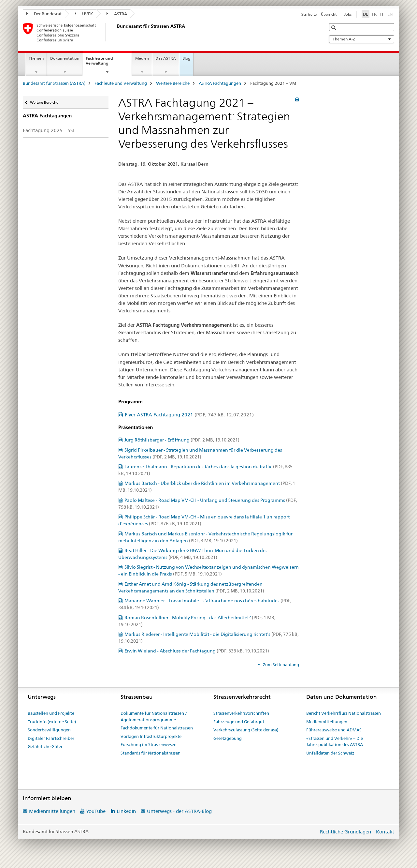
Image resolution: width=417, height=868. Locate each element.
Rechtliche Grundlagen (345, 832)
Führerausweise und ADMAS (334, 730)
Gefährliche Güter (45, 746)
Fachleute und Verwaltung (104, 63)
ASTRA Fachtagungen (220, 83)
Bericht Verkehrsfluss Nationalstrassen (344, 713)
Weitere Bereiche (173, 83)
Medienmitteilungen (327, 722)
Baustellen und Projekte (51, 713)
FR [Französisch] (374, 14)
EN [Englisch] (391, 14)
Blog (186, 58)
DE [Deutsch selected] (366, 14)
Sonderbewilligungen (49, 730)
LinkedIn (126, 811)
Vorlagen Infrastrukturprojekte (151, 736)
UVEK (84, 14)
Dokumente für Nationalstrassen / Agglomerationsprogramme (154, 716)
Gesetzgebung (228, 738)
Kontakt (385, 832)
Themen (36, 58)
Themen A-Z (362, 39)
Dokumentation (65, 58)
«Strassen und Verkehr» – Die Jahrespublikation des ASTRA (335, 741)
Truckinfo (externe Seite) (52, 722)
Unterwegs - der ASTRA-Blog (179, 811)
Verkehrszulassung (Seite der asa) (246, 730)
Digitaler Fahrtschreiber (51, 738)
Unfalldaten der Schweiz (330, 753)
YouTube (96, 811)
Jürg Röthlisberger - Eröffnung (182, 440)
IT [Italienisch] (382, 14)
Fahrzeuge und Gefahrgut (239, 722)
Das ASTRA (166, 58)
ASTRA (117, 14)
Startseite (309, 14)
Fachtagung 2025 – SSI (49, 130)
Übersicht (329, 14)
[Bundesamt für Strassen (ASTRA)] (116, 32)
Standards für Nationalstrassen (151, 753)
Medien (142, 58)
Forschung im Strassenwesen (149, 744)
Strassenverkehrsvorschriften (241, 713)
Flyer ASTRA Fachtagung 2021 (189, 415)
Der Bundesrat (44, 14)
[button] (334, 28)
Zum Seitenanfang (280, 665)
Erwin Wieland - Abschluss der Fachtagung (197, 651)
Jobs (348, 14)
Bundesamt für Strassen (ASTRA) (54, 83)
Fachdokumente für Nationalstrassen (157, 728)
